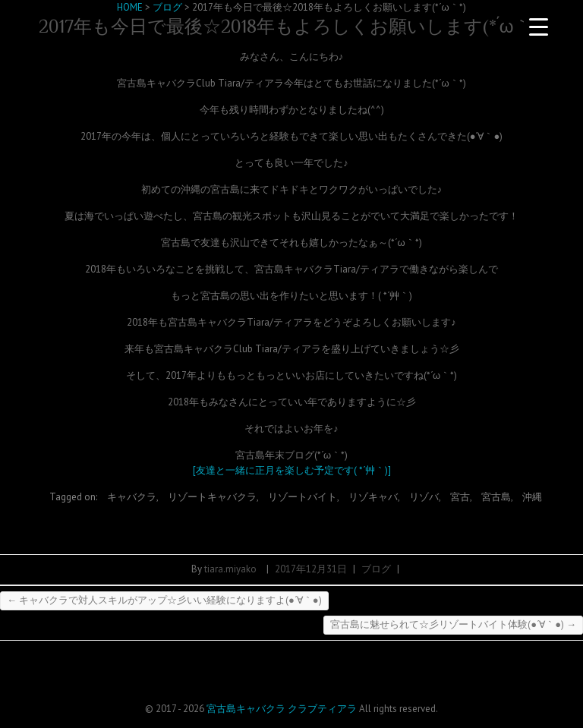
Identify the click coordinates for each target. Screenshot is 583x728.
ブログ (376, 569)
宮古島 (496, 497)
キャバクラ (132, 497)
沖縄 (532, 497)
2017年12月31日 (311, 569)
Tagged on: (74, 497)
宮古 (460, 497)
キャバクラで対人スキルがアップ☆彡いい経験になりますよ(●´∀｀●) (164, 600)
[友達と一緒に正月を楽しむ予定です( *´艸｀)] (292, 470)
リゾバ (424, 497)
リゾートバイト (303, 497)
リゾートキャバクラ (212, 497)
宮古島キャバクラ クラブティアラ (282, 709)
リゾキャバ (373, 497)
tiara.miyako (230, 569)
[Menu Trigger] (539, 27)
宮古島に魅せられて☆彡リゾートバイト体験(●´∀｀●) (453, 624)
